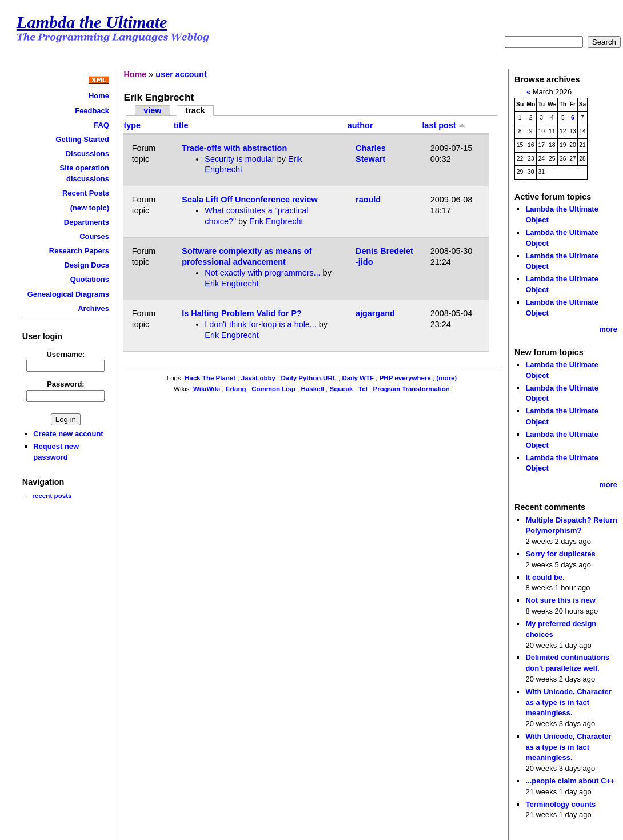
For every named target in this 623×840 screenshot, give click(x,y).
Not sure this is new (560, 600)
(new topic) (90, 208)
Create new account (68, 434)
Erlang (236, 389)
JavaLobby (258, 378)
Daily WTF (358, 378)
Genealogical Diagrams (68, 294)
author (360, 125)
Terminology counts (560, 804)
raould (368, 200)
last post (444, 125)
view (152, 110)
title (181, 125)
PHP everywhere (405, 378)
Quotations (90, 279)
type (132, 125)
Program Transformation (412, 389)
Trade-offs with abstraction (234, 148)
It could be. (545, 577)
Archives (93, 308)
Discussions (87, 154)
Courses (94, 236)
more (608, 329)
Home (99, 96)
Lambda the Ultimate (92, 22)
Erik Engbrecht (276, 221)
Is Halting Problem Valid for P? (242, 313)
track (195, 110)
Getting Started (82, 139)
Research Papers (79, 251)
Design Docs (87, 265)
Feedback (92, 111)
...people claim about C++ (570, 781)
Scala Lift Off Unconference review (250, 200)
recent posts (52, 495)
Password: (66, 384)
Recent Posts (86, 193)
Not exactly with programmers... (262, 273)
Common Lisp (273, 389)
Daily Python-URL (309, 378)
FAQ (101, 125)
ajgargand (375, 313)
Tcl (363, 389)
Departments (87, 222)
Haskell (313, 389)
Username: (65, 354)
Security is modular (239, 159)
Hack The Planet (210, 378)
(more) (446, 378)
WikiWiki (207, 389)
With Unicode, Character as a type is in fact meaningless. (568, 702)
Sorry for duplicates (560, 554)
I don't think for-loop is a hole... (261, 324)
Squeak (342, 389)
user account (181, 74)
